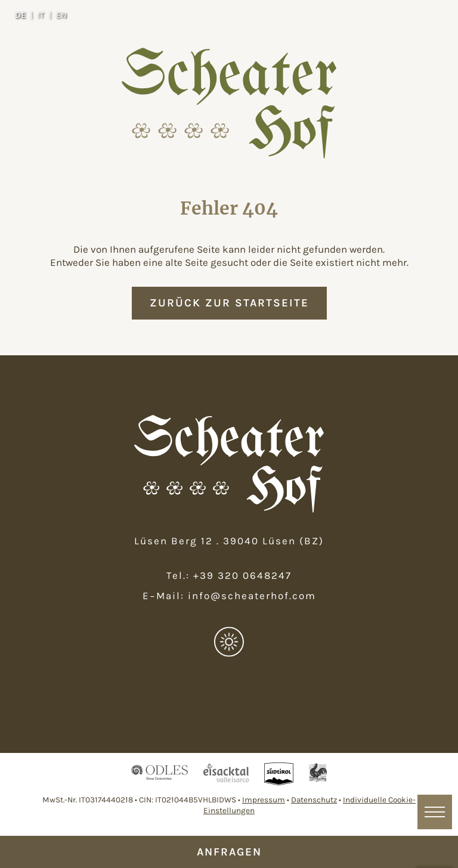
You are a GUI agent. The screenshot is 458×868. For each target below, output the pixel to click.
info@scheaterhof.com (252, 596)
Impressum (264, 800)
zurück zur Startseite (229, 303)
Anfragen (229, 852)
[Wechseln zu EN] (61, 15)
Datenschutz (314, 800)
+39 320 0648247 (242, 575)
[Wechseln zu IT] (44, 15)
